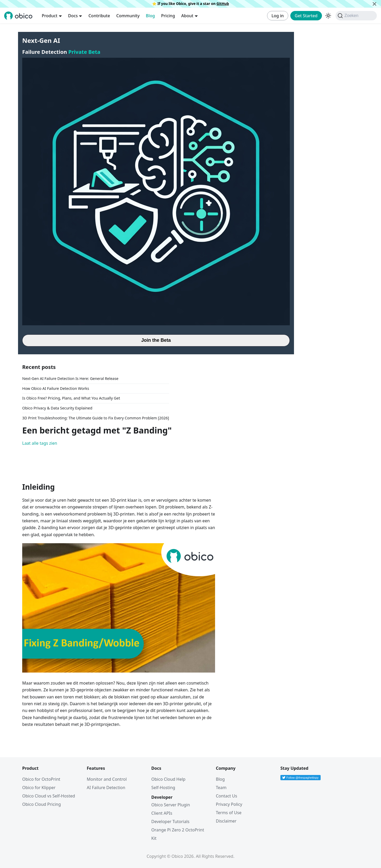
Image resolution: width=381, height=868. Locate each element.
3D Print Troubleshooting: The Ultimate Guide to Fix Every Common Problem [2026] (96, 418)
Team (221, 788)
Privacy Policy (229, 804)
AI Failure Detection (106, 788)
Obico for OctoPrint (41, 779)
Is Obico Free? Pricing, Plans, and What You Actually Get (71, 398)
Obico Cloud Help (168, 779)
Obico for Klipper (39, 788)
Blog (150, 16)
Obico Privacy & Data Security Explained (57, 408)
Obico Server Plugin (171, 805)
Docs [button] (73, 16)
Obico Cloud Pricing (42, 804)
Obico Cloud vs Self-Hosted (49, 796)
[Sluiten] (374, 4)
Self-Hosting (163, 788)
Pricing (168, 16)
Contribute (99, 16)
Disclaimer (226, 821)
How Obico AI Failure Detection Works (56, 388)
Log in (278, 16)
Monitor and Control (107, 779)
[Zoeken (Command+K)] (356, 16)
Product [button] (50, 16)
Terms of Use (229, 813)
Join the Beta (156, 340)
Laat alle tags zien (40, 443)
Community (128, 16)
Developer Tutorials (170, 821)
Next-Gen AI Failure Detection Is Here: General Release (70, 378)
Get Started (306, 16)
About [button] (187, 16)
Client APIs (162, 813)
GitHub (223, 4)
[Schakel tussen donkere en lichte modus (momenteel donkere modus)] (328, 16)
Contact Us (226, 796)
